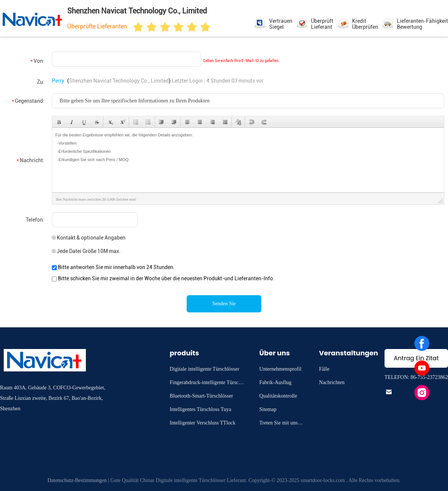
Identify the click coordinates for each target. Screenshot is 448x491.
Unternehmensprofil (281, 369)
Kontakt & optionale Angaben (89, 238)
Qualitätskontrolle (278, 396)
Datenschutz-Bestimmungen (77, 480)
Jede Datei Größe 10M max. (86, 251)
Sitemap (268, 409)
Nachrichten (332, 382)
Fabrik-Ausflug (276, 382)
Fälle (324, 369)
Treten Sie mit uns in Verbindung (281, 424)
